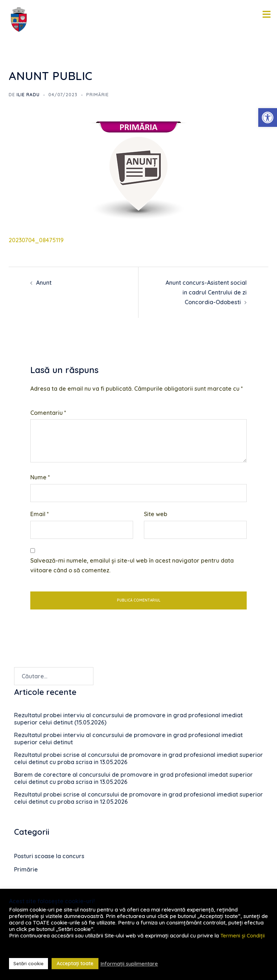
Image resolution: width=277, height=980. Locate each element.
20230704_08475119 (36, 240)
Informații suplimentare (129, 964)
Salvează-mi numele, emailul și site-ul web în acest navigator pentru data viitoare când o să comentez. (132, 565)
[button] (268, 117)
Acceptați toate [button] (75, 963)
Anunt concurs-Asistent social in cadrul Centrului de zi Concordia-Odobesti (206, 292)
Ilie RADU (28, 95)
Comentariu (48, 413)
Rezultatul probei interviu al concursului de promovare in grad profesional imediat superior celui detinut (128, 739)
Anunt (44, 283)
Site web (156, 514)
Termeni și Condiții (243, 935)
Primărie (98, 95)
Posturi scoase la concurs (49, 856)
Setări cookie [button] (28, 963)
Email (40, 514)
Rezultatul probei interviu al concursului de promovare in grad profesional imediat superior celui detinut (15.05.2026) (128, 719)
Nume (40, 477)
